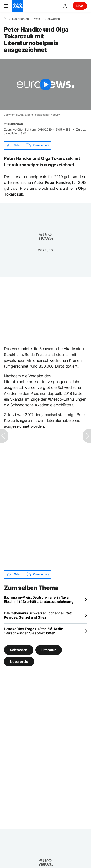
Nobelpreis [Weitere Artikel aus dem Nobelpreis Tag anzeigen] (19, 661)
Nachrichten (21, 19)
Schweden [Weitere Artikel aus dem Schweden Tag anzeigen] (19, 650)
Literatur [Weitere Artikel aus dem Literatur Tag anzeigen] (49, 650)
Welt (37, 19)
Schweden (53, 19)
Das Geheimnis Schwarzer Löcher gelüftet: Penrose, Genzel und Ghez (38, 615)
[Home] (5, 19)
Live (80, 6)
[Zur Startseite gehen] (17, 6)
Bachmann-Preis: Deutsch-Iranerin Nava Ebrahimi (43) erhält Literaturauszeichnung (39, 599)
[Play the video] (45, 85)
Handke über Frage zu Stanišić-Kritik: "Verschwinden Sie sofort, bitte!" (33, 631)
